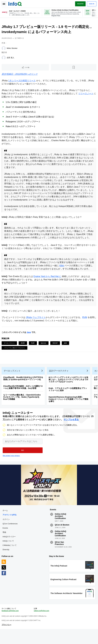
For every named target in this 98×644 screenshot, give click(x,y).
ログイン (7, 531)
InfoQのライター (10, 548)
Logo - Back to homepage (16, 4)
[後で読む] (74, 68)
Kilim (67, 270)
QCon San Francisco (59, 555)
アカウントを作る (10, 527)
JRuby (23, 351)
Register (80, 4)
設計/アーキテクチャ (59, 380)
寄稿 (5, 544)
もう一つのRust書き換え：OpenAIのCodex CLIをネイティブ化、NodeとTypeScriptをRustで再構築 (23, 407)
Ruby (33, 351)
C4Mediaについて (10, 557)
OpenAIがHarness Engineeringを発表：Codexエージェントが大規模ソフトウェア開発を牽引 (69, 409)
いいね (28, 68)
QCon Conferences (11, 536)
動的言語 (44, 351)
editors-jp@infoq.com (42, 625)
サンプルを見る (71, 430)
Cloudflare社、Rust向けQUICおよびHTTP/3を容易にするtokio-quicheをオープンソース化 (24, 388)
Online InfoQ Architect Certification (60, 528)
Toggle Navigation (4, 4)
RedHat (56, 351)
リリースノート (86, 95)
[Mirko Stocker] (4, 49)
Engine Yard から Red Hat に (48, 284)
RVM (85, 325)
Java (29, 340)
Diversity (6, 561)
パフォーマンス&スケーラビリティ (15, 355)
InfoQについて (9, 553)
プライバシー (7, 639)
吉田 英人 (11, 59)
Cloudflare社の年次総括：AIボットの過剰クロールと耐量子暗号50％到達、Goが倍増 (24, 397)
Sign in (91, 4)
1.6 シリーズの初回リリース (23, 82)
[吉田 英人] (4, 59)
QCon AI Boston (62, 537)
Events (6, 540)
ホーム (6, 522)
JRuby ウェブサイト (36, 325)
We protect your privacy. (11, 466)
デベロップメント (10, 351)
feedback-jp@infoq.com (11, 625)
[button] (23, 461)
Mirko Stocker (13, 49)
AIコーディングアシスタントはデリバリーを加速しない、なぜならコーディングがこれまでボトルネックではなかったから (69, 389)
